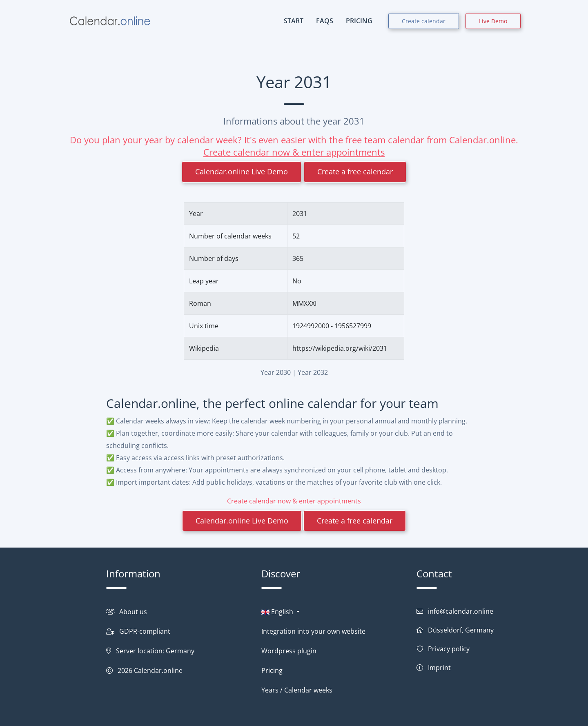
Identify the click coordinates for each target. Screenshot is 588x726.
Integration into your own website (313, 631)
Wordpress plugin (289, 651)
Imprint (439, 668)
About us (133, 612)
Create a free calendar (355, 171)
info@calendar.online (461, 611)
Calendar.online (158, 670)
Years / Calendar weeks (297, 690)
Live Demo (493, 21)
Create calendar (424, 21)
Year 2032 (313, 372)
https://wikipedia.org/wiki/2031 (340, 348)
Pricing (272, 670)
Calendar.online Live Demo (242, 171)
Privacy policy (449, 649)
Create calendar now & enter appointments (294, 152)
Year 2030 (276, 372)
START (294, 21)
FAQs (325, 21)
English (278, 612)
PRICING (359, 21)
